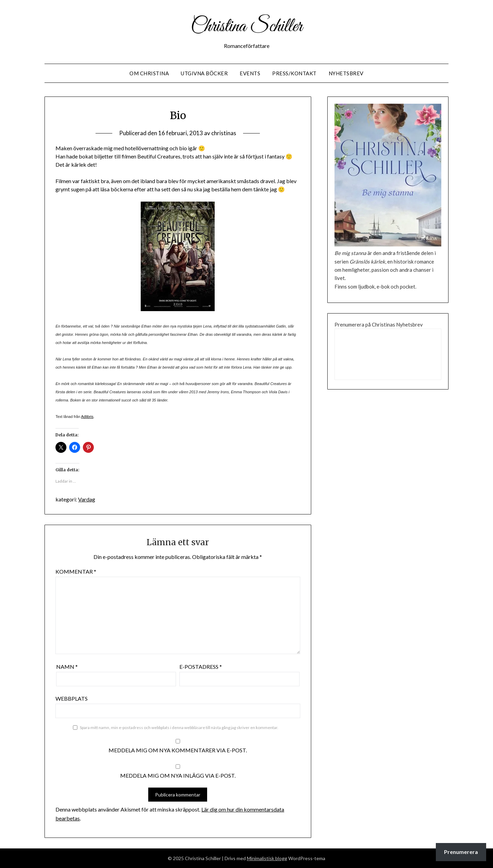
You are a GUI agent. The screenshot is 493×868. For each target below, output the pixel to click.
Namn (67, 667)
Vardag (87, 499)
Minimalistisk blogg (267, 858)
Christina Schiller (246, 27)
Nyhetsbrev (346, 73)
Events (250, 73)
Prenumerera (461, 852)
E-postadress (201, 667)
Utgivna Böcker (204, 73)
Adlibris (87, 417)
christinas (224, 133)
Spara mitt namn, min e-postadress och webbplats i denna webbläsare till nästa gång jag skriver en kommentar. (179, 727)
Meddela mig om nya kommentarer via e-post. (178, 750)
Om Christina (149, 73)
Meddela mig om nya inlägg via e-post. (178, 775)
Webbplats (72, 698)
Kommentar (76, 571)
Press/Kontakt (294, 73)
